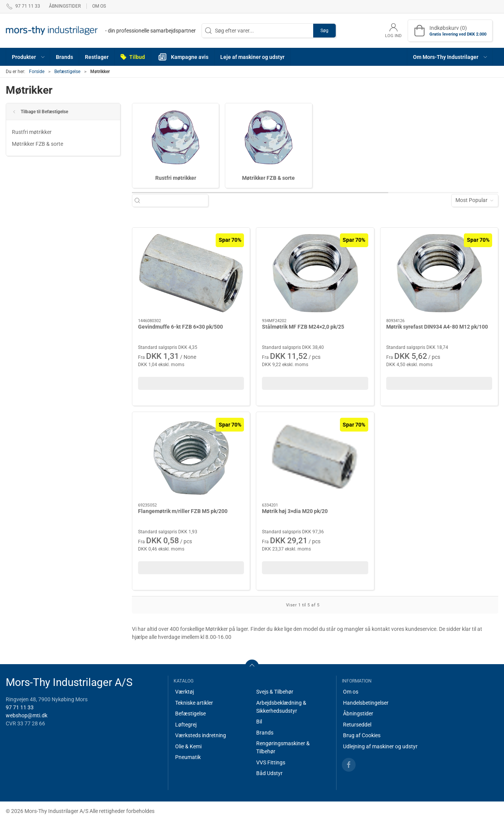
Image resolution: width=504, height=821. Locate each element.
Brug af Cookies (362, 735)
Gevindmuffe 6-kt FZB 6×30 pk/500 (180, 327)
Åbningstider (65, 6)
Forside (37, 72)
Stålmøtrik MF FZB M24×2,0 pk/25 (303, 327)
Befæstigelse (67, 72)
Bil (259, 722)
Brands (265, 733)
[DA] (101, 31)
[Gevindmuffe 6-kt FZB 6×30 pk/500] (191, 273)
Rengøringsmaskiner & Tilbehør (283, 747)
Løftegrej (186, 725)
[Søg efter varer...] (174, 200)
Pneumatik (188, 757)
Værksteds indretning (201, 735)
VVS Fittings (271, 762)
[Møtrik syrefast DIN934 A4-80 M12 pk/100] (439, 273)
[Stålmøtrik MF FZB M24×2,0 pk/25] (315, 273)
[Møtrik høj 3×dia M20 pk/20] (315, 458)
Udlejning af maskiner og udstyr (380, 746)
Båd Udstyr (269, 773)
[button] (28, 57)
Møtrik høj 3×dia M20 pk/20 (295, 511)
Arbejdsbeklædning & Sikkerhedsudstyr (281, 707)
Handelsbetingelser (366, 703)
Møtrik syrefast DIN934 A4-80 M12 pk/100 (437, 327)
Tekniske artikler (194, 703)
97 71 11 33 (20, 707)
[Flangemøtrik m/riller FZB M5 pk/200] (191, 458)
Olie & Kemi (188, 746)
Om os (99, 6)
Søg (324, 31)
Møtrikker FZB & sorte (37, 144)
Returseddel (357, 725)
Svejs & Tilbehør (275, 692)
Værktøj (185, 692)
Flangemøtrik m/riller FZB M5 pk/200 (183, 511)
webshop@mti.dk (27, 715)
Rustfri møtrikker (32, 132)
